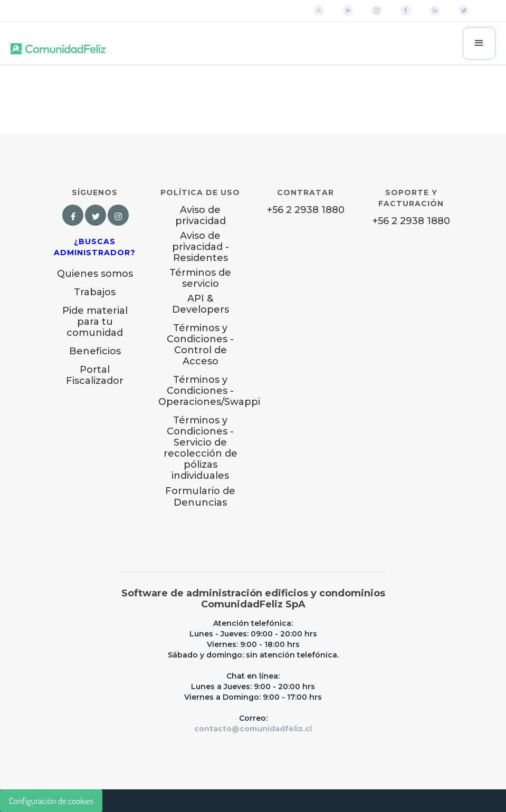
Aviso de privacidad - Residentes (201, 247)
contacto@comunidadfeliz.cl (253, 729)
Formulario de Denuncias (200, 497)
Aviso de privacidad (201, 216)
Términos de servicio (200, 278)
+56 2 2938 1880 (306, 210)
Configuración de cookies (51, 801)
